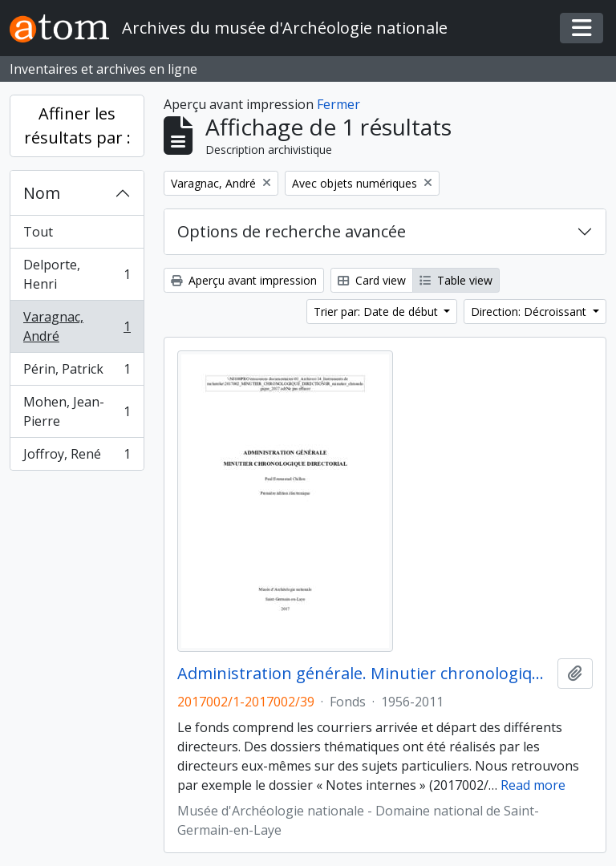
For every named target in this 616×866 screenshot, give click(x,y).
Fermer (338, 104)
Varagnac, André (77, 326)
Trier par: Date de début (377, 312)
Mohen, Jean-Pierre (77, 411)
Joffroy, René (77, 457)
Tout (38, 232)
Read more (533, 785)
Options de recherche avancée (292, 231)
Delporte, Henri (77, 274)
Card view (372, 280)
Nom (42, 193)
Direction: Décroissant (530, 312)
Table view (456, 280)
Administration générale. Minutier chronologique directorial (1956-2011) (364, 674)
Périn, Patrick (77, 372)
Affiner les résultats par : (77, 125)
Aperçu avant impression (244, 280)
